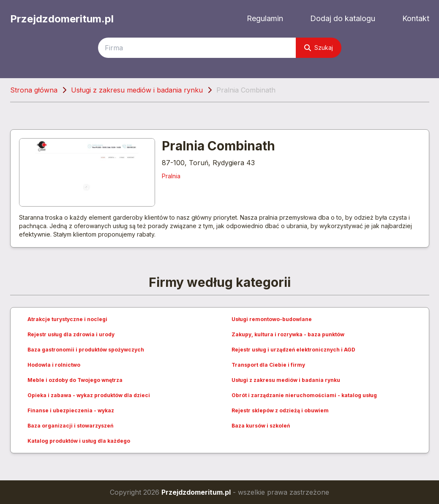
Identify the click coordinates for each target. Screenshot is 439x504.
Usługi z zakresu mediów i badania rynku (137, 90)
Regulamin (265, 18)
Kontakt (416, 18)
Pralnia (171, 176)
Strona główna (34, 90)
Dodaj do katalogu (343, 18)
